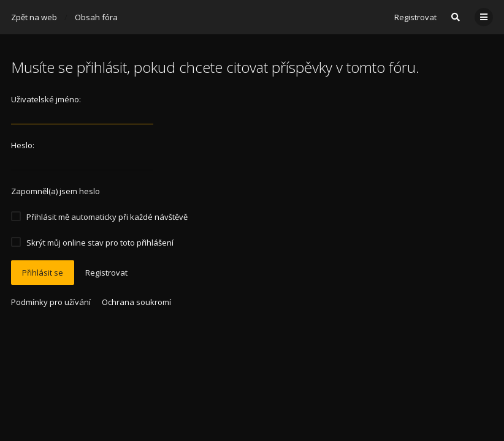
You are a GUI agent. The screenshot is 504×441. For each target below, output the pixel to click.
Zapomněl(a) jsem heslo (55, 191)
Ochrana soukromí (136, 302)
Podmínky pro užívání (51, 302)
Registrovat (415, 17)
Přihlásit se (43, 273)
